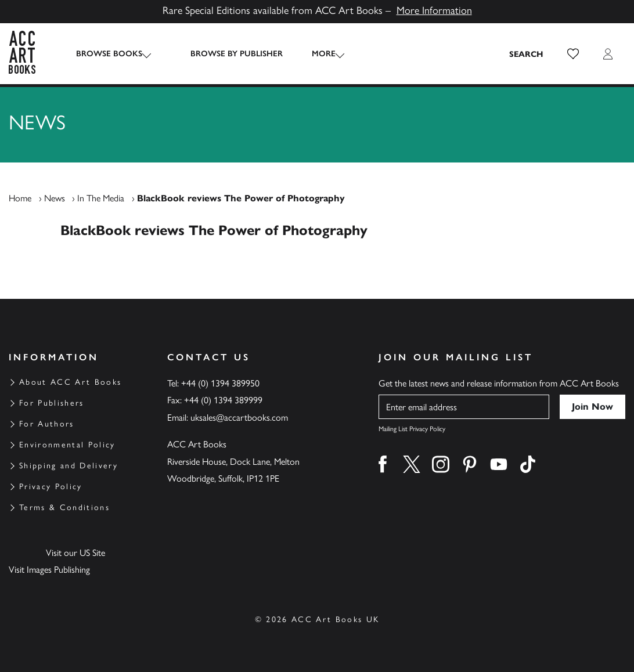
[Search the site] (527, 54)
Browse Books (109, 54)
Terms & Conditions (64, 507)
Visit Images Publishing (49, 570)
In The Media (101, 198)
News (55, 198)
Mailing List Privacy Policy (412, 429)
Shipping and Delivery (69, 466)
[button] (573, 54)
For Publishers (52, 403)
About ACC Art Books (70, 382)
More (313, 54)
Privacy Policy (51, 487)
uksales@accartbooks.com (239, 418)
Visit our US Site (75, 553)
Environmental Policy (67, 445)
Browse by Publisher (226, 54)
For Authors (47, 424)
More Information (434, 10)
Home (20, 198)
